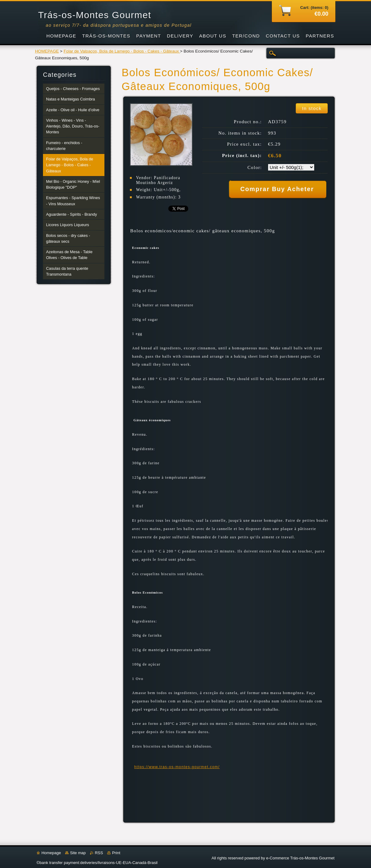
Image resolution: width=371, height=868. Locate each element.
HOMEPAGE (47, 51)
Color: (255, 167)
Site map (78, 853)
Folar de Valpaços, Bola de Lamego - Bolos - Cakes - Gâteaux (122, 51)
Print (116, 853)
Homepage (51, 853)
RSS (99, 853)
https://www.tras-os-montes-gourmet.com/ (177, 767)
